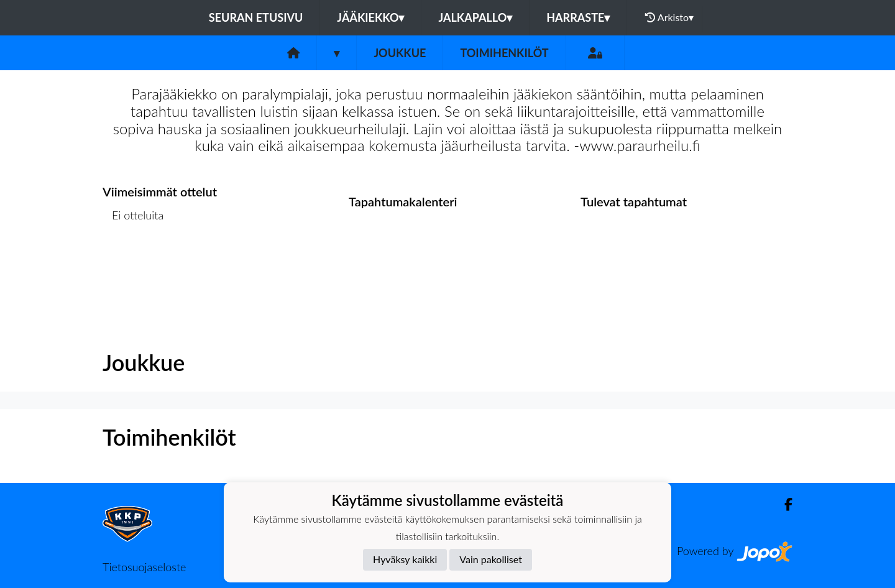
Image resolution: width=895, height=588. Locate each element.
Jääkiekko (370, 17)
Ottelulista (133, 263)
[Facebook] (783, 504)
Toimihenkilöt (504, 53)
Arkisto (669, 17)
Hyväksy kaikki (405, 559)
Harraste (578, 17)
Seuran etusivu (256, 17)
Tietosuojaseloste (144, 567)
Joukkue (400, 53)
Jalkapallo (475, 17)
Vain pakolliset (491, 559)
